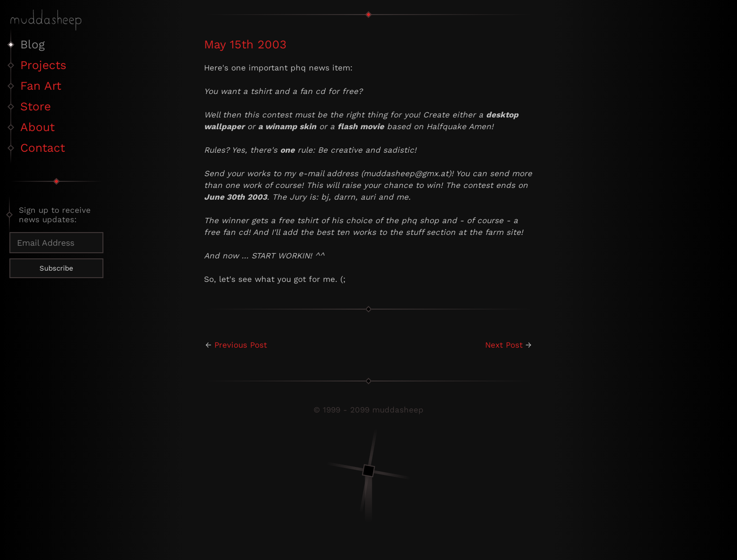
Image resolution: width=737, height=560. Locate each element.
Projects (43, 65)
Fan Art (41, 86)
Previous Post (241, 345)
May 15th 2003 (245, 44)
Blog (32, 44)
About (37, 127)
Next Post (504, 345)
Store (35, 106)
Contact (43, 148)
